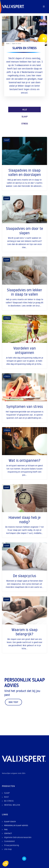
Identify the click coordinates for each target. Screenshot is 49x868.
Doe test (13, 702)
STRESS (25, 124)
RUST (6, 797)
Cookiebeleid (9, 841)
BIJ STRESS (9, 801)
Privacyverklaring (12, 845)
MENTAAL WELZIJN (12, 805)
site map (8, 849)
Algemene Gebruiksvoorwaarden (18, 837)
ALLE (25, 110)
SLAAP (24, 117)
